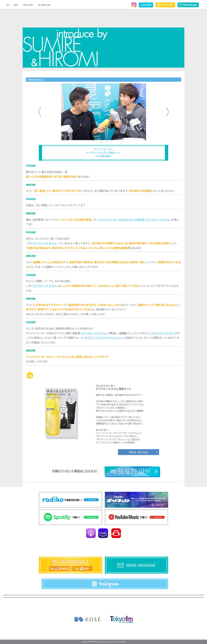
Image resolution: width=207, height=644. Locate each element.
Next (167, 112)
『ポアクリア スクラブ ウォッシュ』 (104, 338)
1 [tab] (96, 143)
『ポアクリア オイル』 (162, 333)
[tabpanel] (103, 112)
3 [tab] (106, 143)
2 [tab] (101, 143)
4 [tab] (111, 143)
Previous (40, 112)
